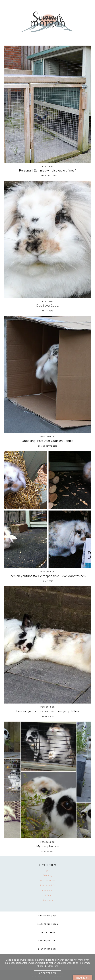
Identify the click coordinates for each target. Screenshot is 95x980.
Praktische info (48, 885)
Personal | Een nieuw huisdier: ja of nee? (47, 170)
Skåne (48, 895)
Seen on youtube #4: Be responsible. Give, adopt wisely (47, 576)
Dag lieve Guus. (47, 306)
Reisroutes (47, 890)
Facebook (47, 941)
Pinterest (47, 949)
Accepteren (47, 973)
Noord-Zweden (47, 880)
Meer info (53, 966)
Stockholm (48, 900)
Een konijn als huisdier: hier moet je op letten (48, 711)
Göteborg (47, 875)
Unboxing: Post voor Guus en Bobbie (48, 441)
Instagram (47, 924)
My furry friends (48, 846)
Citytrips (47, 870)
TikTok (47, 932)
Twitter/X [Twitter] (47, 916)
